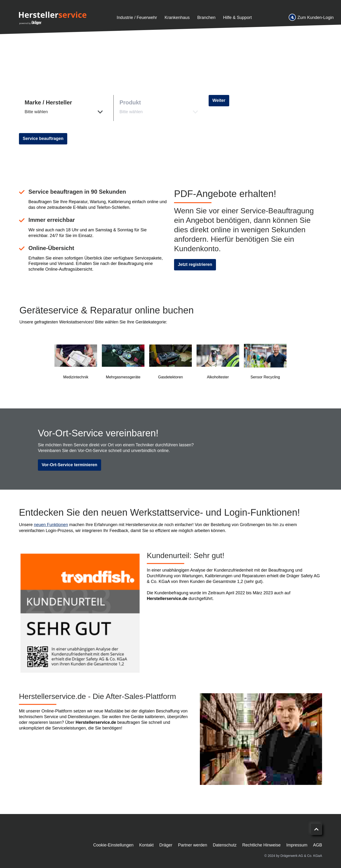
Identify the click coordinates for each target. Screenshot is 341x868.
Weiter (219, 100)
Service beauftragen (43, 139)
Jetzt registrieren (195, 264)
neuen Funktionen (51, 525)
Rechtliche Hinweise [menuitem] (261, 845)
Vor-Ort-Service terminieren (70, 465)
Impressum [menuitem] (297, 845)
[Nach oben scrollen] (316, 829)
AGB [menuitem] (318, 845)
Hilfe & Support (237, 18)
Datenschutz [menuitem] (225, 845)
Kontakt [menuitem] (146, 845)
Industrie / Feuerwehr (137, 18)
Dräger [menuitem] (166, 845)
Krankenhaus (177, 18)
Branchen (206, 18)
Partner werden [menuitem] (193, 845)
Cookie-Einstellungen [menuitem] (113, 845)
